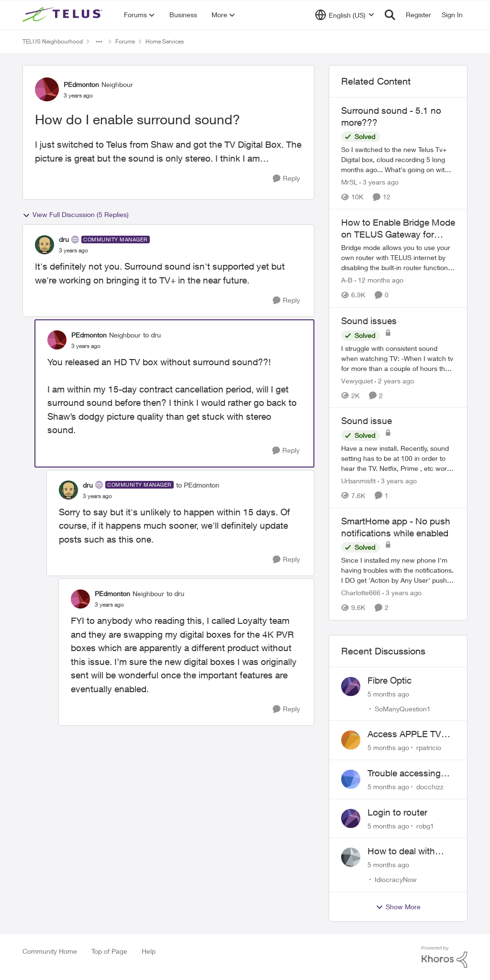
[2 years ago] (394, 380)
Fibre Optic (390, 680)
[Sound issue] (398, 458)
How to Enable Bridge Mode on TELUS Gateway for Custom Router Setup (398, 229)
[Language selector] (345, 15)
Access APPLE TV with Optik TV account (404, 734)
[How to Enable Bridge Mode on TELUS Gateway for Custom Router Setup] (398, 258)
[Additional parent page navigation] (99, 42)
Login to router (397, 812)
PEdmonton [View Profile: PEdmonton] (81, 84)
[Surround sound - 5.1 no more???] (398, 159)
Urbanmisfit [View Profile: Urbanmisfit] (358, 481)
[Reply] (286, 179)
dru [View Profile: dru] (64, 239)
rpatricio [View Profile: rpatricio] (429, 747)
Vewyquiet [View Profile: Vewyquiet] (357, 380)
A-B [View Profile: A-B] (347, 280)
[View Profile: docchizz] (351, 779)
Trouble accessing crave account (404, 773)
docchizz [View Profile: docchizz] (430, 787)
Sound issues (369, 321)
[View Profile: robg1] (351, 818)
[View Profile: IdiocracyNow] (351, 857)
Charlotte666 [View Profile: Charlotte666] (361, 593)
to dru (152, 335)
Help (149, 951)
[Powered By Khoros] (445, 957)
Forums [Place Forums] (125, 41)
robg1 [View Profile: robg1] (425, 825)
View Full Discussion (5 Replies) (76, 215)
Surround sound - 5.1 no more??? (391, 116)
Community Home (50, 951)
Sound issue (367, 421)
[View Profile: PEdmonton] (47, 89)
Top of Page (109, 951)
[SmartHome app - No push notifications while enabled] (398, 571)
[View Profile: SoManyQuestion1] (351, 686)
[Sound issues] (398, 358)
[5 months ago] (388, 693)
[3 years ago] (379, 182)
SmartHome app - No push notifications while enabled (396, 527)
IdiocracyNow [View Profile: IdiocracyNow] (396, 879)
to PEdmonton (198, 485)
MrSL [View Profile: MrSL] (349, 182)
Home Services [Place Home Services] (165, 41)
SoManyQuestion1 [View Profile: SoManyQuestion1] (403, 708)
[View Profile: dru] (45, 245)
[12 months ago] (379, 280)
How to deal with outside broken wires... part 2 (401, 851)
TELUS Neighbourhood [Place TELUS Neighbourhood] (53, 41)
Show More (398, 907)
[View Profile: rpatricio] (351, 740)
